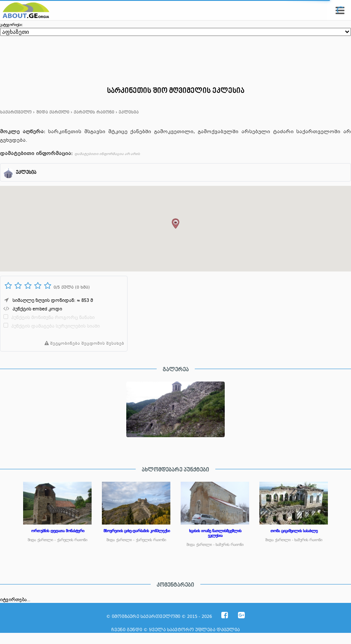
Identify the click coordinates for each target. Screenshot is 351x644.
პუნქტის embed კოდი (37, 309)
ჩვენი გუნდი (127, 630)
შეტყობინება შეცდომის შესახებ (83, 344)
